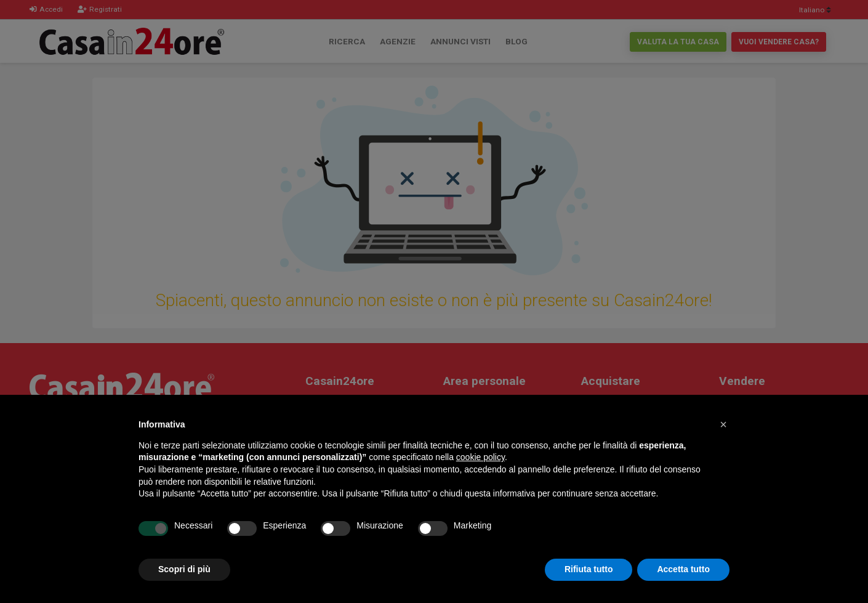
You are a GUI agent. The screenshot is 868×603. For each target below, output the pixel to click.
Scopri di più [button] (184, 569)
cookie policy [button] (480, 457)
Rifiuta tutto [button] (589, 569)
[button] (723, 424)
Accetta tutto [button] (683, 569)
